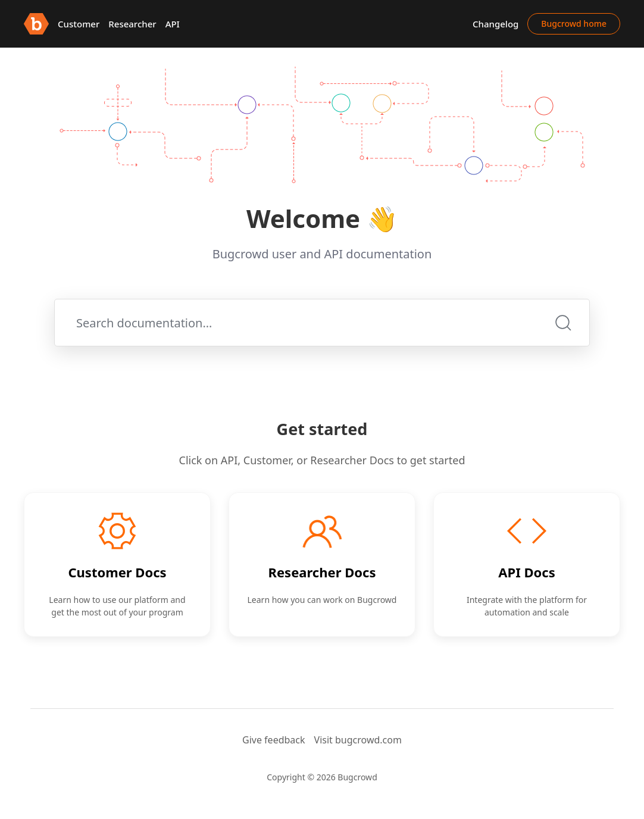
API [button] (173, 24)
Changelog (495, 24)
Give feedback (274, 740)
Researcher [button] (132, 24)
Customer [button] (79, 24)
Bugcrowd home (574, 24)
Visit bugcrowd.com (358, 740)
